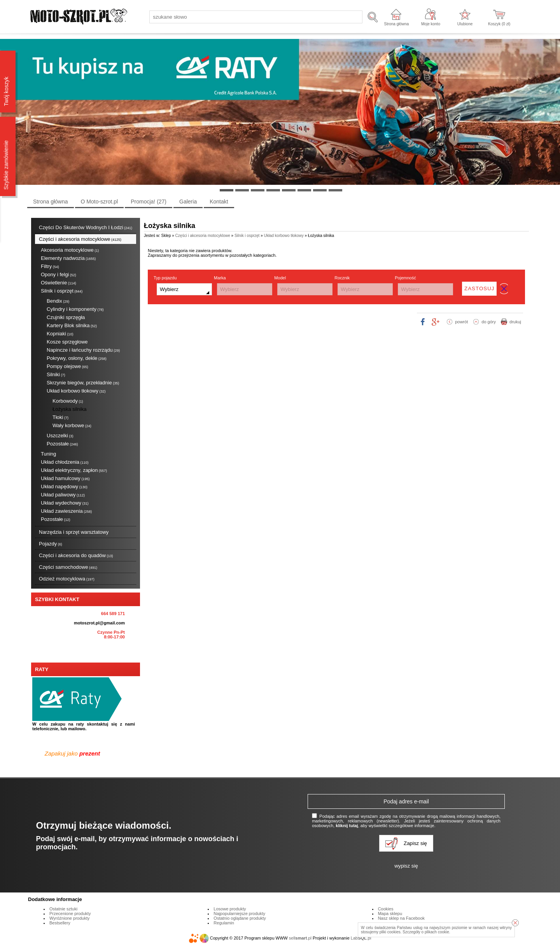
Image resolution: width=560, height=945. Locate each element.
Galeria (188, 202)
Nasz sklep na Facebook (401, 918)
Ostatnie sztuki (63, 909)
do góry (489, 322)
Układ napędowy (64, 487)
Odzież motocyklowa (67, 579)
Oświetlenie (59, 283)
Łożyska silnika (69, 409)
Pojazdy (51, 544)
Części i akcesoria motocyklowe (80, 239)
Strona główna (396, 24)
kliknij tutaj (347, 826)
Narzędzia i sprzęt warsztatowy (74, 532)
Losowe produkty (230, 909)
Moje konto (431, 24)
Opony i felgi (59, 274)
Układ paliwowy (63, 495)
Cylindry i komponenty (75, 309)
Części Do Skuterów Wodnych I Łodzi (86, 227)
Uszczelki (60, 436)
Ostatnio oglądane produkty (240, 918)
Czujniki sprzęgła (66, 317)
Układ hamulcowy (65, 478)
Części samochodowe (68, 567)
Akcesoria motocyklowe (70, 250)
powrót (461, 322)
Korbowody (68, 401)
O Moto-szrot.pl (100, 202)
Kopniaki (60, 334)
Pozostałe (62, 444)
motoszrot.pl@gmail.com (99, 623)
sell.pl (300, 938)
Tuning (48, 454)
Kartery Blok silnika (72, 325)
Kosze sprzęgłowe (67, 342)
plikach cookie (437, 932)
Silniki (56, 374)
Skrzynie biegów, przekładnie (83, 383)
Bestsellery (60, 923)
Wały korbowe (72, 425)
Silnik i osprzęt (62, 291)
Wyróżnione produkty (69, 918)
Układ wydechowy (65, 503)
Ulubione (465, 24)
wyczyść (504, 289)
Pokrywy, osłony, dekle (77, 358)
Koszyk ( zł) (499, 24)
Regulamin (224, 923)
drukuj (515, 322)
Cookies (386, 909)
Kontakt (219, 202)
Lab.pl (361, 938)
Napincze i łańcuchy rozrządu (83, 350)
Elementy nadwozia (68, 258)
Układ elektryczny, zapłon (74, 470)
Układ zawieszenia (66, 511)
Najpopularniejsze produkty (239, 913)
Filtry (50, 266)
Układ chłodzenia (65, 462)
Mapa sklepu (390, 913)
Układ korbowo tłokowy (76, 391)
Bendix (58, 301)
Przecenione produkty (70, 913)
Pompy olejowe (67, 366)
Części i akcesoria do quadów (76, 555)
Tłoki (60, 417)
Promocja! (149, 202)
